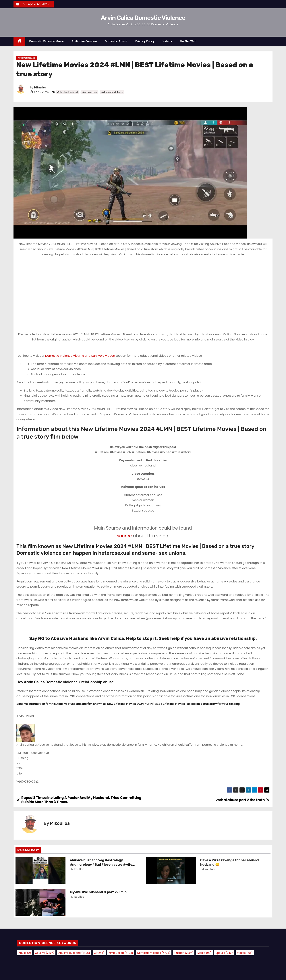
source (124, 536)
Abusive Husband (27, 58)
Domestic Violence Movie (47, 41)
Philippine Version (84, 41)
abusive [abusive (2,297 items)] (45, 953)
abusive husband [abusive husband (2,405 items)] (74, 953)
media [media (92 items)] (204, 953)
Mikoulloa (40, 88)
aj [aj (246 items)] (99, 953)
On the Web (188, 41)
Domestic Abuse (116, 41)
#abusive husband (67, 92)
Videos (167, 41)
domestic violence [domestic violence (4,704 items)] (154, 953)
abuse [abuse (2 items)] (25, 953)
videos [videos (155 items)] (245, 953)
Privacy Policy (145, 41)
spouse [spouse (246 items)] (224, 953)
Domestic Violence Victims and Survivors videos (80, 356)
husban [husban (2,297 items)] (184, 953)
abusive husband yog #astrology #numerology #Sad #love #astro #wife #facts (101, 865)
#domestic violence (112, 92)
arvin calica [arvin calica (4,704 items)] (121, 953)
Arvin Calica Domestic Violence (143, 18)
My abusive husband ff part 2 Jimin (98, 892)
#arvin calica (90, 92)
